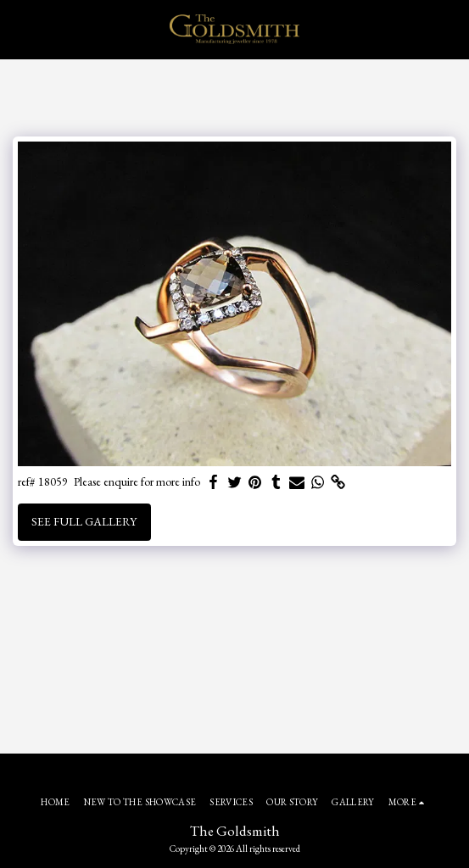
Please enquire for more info (137, 482)
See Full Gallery (84, 521)
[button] (19, 29)
